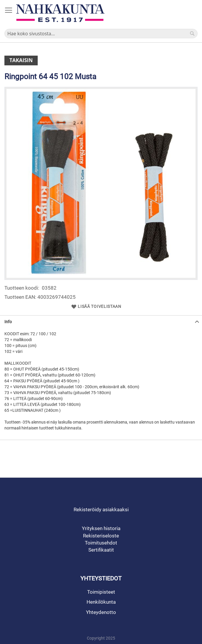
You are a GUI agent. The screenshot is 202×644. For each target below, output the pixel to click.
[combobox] (101, 34)
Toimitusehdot (101, 543)
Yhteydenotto (101, 612)
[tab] (101, 322)
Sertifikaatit (101, 550)
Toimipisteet (101, 592)
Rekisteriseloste (101, 536)
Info (8, 322)
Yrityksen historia (101, 528)
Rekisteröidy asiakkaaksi (101, 509)
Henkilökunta (101, 602)
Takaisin (21, 60)
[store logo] (60, 13)
